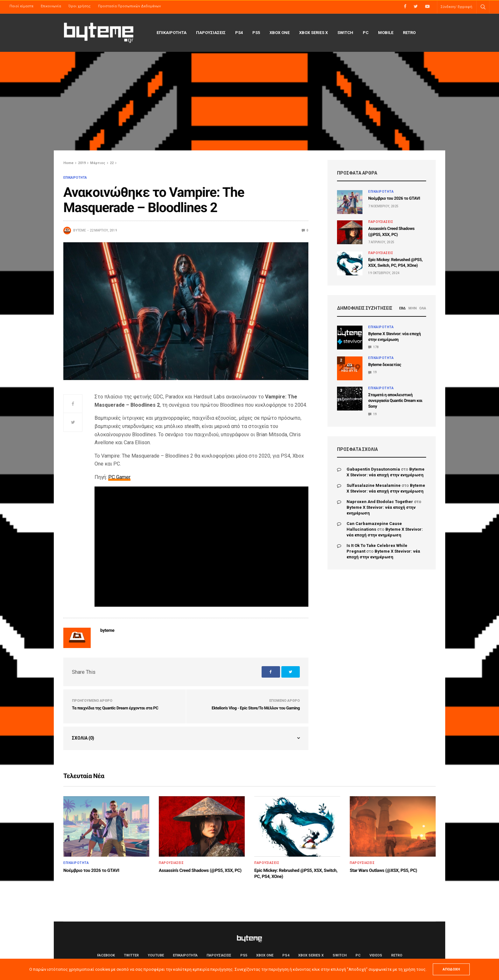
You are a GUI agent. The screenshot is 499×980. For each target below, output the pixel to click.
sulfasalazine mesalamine (374, 485)
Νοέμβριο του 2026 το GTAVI (394, 199)
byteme (80, 230)
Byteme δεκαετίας (385, 365)
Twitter (131, 955)
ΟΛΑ (423, 308)
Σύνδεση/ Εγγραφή (456, 7)
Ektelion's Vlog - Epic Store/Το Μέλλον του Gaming (256, 708)
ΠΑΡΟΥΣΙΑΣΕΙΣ (211, 33)
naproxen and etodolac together (380, 502)
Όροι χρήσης (80, 6)
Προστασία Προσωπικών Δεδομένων (129, 6)
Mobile (386, 33)
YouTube (156, 955)
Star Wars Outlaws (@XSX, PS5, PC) (383, 871)
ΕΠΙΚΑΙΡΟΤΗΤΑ (172, 33)
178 (373, 347)
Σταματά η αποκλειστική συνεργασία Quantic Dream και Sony (395, 401)
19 (372, 372)
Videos (376, 955)
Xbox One (280, 33)
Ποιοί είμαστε (21, 6)
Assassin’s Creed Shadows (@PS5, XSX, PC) (200, 871)
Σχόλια (83, 738)
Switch (345, 33)
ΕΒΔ (402, 308)
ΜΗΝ (412, 308)
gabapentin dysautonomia (373, 469)
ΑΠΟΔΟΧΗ (451, 969)
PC (366, 33)
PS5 (256, 33)
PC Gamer (119, 477)
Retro (409, 33)
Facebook (106, 955)
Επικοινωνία (51, 6)
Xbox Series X (313, 33)
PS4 (239, 33)
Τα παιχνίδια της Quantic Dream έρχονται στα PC (115, 708)
